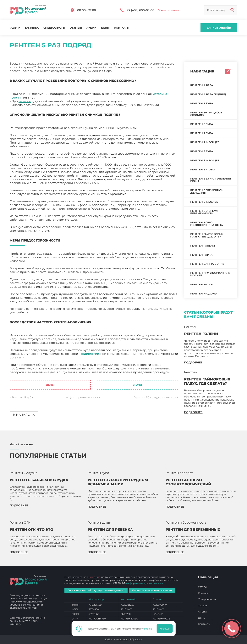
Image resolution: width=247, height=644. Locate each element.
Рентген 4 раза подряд (208, 94)
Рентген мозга (202, 284)
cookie (149, 629)
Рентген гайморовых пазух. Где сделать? (207, 235)
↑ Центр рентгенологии (83, 397)
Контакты (122, 28)
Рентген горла (201, 255)
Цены (105, 28)
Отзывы (76, 28)
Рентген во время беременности (204, 212)
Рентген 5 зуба (22, 397)
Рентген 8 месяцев (205, 160)
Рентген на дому (204, 294)
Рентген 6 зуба (202, 124)
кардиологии (89, 354)
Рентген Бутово (203, 169)
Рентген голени (203, 246)
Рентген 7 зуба (202, 133)
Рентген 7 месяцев (205, 142)
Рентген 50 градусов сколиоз (155, 397)
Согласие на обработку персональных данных (96, 590)
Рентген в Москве (204, 202)
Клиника (32, 28)
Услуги (15, 28)
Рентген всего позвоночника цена (207, 224)
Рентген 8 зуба (202, 151)
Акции (91, 28)
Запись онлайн (219, 28)
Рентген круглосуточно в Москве (210, 274)
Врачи (137, 385)
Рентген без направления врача (211, 180)
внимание (94, 577)
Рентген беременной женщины (207, 191)
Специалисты (54, 28)
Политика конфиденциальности (152, 590)
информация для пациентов (145, 583)
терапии (25, 101)
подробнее (193, 362)
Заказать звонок (168, 10)
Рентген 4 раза (202, 85)
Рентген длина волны (208, 264)
